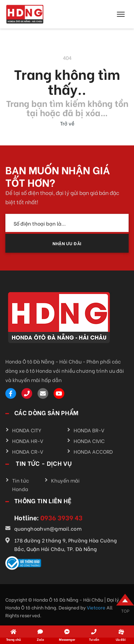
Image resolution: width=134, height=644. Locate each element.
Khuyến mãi (65, 480)
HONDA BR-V (89, 430)
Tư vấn (94, 639)
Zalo (40, 639)
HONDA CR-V (28, 451)
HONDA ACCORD (93, 451)
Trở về (67, 123)
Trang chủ (13, 639)
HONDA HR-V (28, 441)
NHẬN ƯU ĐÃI (67, 243)
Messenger (67, 639)
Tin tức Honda (21, 485)
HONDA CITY (27, 430)
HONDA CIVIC (89, 441)
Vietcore (97, 607)
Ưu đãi (121, 639)
